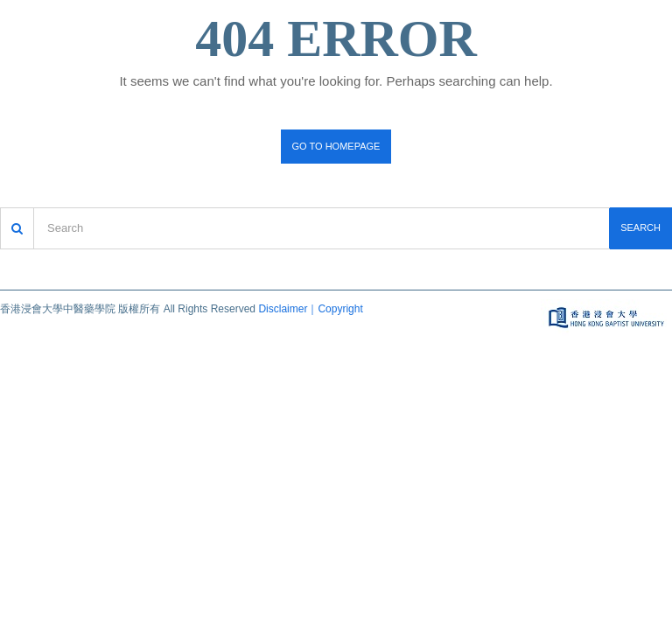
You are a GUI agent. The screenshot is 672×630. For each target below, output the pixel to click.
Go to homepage (336, 146)
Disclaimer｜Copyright (310, 309)
